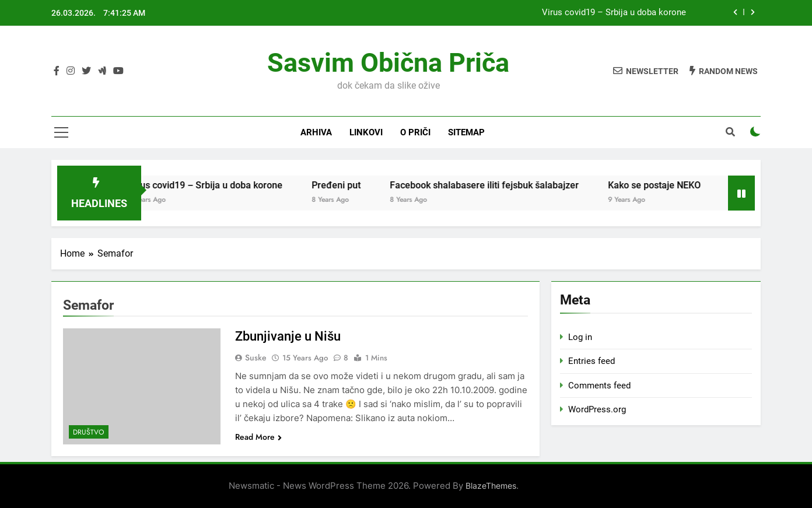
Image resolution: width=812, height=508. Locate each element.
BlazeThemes (491, 486)
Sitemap (466, 132)
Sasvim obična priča (388, 63)
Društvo (89, 432)
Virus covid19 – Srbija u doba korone (614, 13)
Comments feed (599, 386)
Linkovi (366, 132)
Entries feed (591, 361)
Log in (580, 337)
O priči (415, 132)
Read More (258, 437)
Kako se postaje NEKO (665, 185)
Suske (256, 358)
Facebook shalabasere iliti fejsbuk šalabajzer (495, 185)
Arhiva (316, 132)
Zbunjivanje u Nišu (288, 336)
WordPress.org (597, 409)
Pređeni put (346, 185)
